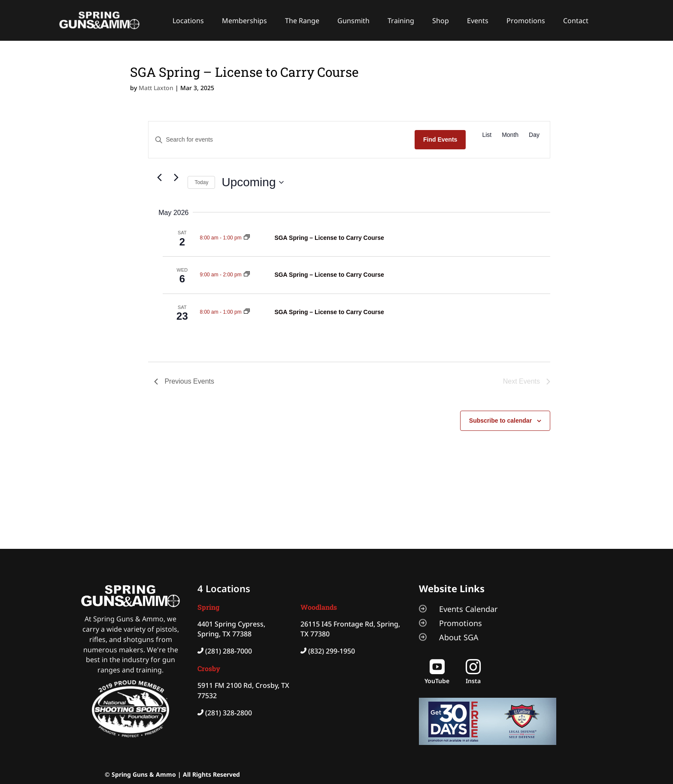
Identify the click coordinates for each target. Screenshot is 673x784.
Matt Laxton (156, 88)
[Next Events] (176, 177)
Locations (188, 21)
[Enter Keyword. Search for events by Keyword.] (282, 140)
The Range (302, 21)
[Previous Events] (159, 177)
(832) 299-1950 (332, 651)
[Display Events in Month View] (510, 135)
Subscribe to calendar (500, 421)
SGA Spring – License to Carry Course (329, 238)
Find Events (440, 139)
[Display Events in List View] (487, 135)
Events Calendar (468, 609)
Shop (441, 21)
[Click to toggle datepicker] (253, 182)
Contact (576, 21)
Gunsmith (353, 21)
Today (201, 182)
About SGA (459, 637)
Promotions (526, 21)
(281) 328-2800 (229, 713)
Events (478, 21)
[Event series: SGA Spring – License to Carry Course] (247, 238)
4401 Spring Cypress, (231, 624)
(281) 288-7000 (229, 651)
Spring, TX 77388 (224, 634)
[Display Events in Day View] (534, 135)
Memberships (244, 21)
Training (401, 21)
